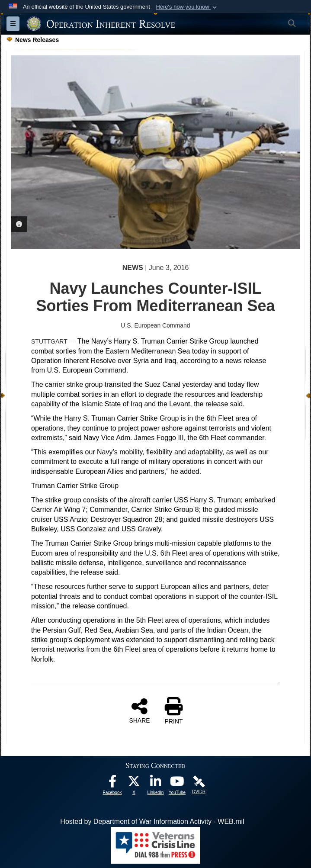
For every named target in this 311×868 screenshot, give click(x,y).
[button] (187, 7)
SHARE (139, 710)
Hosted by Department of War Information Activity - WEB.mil (152, 821)
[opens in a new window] (112, 783)
